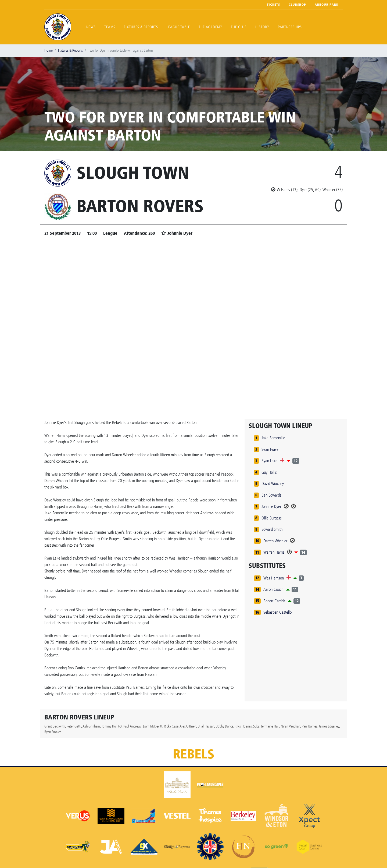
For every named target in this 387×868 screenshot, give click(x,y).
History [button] (262, 27)
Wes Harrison (274, 578)
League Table (178, 27)
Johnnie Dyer (271, 506)
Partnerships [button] (290, 27)
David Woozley (273, 484)
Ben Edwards (271, 495)
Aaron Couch (273, 589)
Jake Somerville (273, 438)
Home (49, 50)
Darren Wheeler (275, 541)
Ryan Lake (269, 461)
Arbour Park (327, 5)
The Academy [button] (210, 27)
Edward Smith (272, 529)
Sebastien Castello (277, 612)
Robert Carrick (274, 601)
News (91, 27)
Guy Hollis (269, 472)
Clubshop (297, 5)
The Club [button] (239, 27)
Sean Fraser (270, 449)
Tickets (273, 5)
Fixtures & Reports (141, 27)
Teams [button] (110, 27)
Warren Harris (274, 552)
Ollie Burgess (272, 518)
